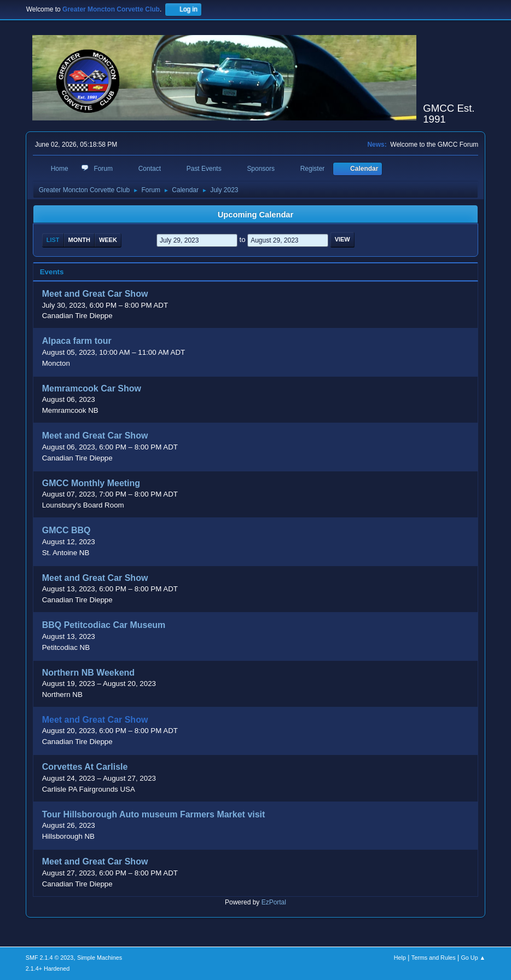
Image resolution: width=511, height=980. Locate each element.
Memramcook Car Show (92, 388)
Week (108, 240)
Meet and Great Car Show (95, 294)
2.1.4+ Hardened (48, 969)
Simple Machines (100, 958)
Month (79, 240)
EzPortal (274, 902)
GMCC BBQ (66, 531)
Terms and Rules (434, 958)
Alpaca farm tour (77, 341)
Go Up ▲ (473, 958)
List (53, 240)
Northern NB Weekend (88, 673)
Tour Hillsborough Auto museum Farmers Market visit (154, 814)
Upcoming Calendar (255, 215)
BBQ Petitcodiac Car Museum (104, 626)
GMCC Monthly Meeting (91, 483)
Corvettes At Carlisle (85, 767)
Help (400, 958)
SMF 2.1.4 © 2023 (50, 958)
